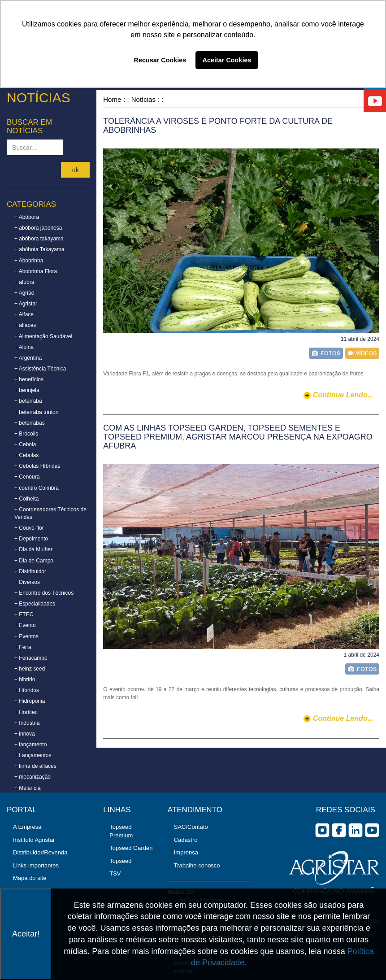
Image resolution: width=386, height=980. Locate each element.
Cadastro (186, 840)
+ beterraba (28, 401)
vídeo (362, 353)
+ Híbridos (27, 690)
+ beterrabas (30, 423)
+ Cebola (25, 444)
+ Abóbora (27, 217)
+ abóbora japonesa (38, 228)
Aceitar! (26, 934)
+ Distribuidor (30, 571)
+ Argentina (28, 358)
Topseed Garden (131, 848)
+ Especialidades (35, 604)
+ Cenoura (27, 477)
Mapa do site (30, 878)
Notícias (143, 99)
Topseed (120, 861)
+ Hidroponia (30, 701)
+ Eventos (26, 636)
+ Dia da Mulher (33, 549)
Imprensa (186, 852)
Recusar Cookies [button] (160, 60)
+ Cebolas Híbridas (37, 466)
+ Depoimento (31, 539)
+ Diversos (27, 582)
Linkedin (356, 830)
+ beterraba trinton (36, 412)
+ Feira (23, 647)
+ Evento (25, 625)
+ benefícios (29, 379)
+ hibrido (25, 679)
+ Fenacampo (31, 658)
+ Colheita (26, 499)
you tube (372, 830)
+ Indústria (27, 723)
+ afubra (24, 282)
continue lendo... (343, 395)
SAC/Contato (191, 827)
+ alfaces (25, 325)
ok (76, 170)
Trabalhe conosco (197, 865)
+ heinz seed (30, 669)
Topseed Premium (121, 831)
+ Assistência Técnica (40, 369)
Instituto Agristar (34, 840)
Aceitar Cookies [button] (227, 60)
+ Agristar (26, 304)
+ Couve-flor (29, 528)
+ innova (25, 734)
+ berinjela (27, 390)
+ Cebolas (26, 455)
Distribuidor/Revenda (40, 852)
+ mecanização (33, 777)
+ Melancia (27, 788)
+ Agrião (24, 293)
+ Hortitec (26, 712)
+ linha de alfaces (35, 766)
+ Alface (24, 314)
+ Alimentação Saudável (43, 336)
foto (326, 353)
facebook (339, 830)
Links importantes (36, 865)
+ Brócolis (26, 434)
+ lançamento (30, 745)
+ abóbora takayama (39, 239)
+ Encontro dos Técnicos (44, 593)
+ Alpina (24, 347)
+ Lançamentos (33, 755)
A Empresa (27, 827)
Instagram (322, 830)
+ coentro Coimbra (37, 488)
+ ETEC (24, 614)
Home (112, 99)
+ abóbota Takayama (39, 249)
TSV (115, 873)
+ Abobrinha (29, 261)
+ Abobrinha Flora (36, 271)
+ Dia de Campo (34, 561)
